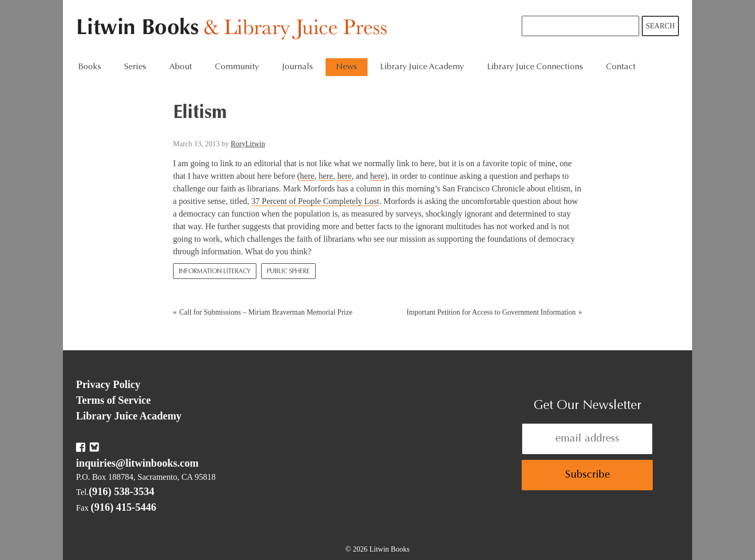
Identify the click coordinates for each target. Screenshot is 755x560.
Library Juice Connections (535, 67)
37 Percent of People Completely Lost (315, 201)
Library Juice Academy (422, 67)
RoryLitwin (248, 144)
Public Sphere (288, 272)
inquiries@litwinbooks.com (137, 463)
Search (660, 26)
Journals (298, 67)
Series (135, 67)
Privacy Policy (108, 384)
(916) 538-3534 (121, 491)
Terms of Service (114, 400)
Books (90, 67)
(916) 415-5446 (123, 507)
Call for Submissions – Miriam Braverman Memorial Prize (266, 312)
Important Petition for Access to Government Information (491, 312)
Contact (621, 67)
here (307, 176)
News (347, 67)
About (181, 67)
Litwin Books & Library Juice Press (235, 29)
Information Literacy (215, 272)
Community (237, 67)
